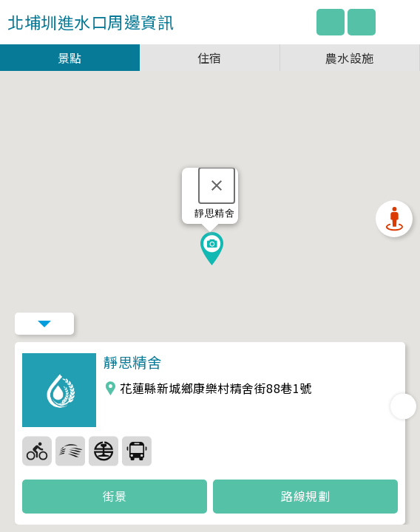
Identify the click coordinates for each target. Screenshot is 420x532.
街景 (115, 496)
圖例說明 (362, 22)
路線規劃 (305, 496)
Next (403, 406)
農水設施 (350, 58)
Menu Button (44, 324)
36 (104, 451)
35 (70, 451)
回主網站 (331, 22)
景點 (70, 58)
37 (137, 451)
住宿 (210, 58)
